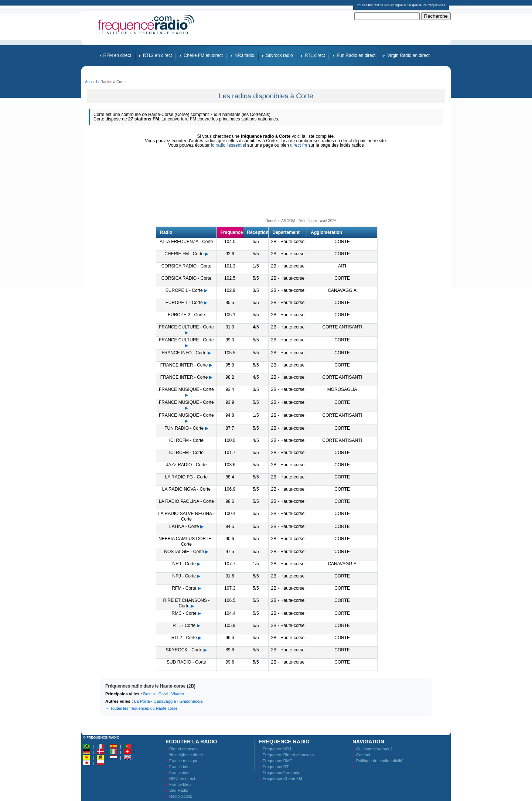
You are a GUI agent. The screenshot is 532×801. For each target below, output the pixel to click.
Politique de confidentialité (380, 761)
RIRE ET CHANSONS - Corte (186, 603)
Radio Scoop (181, 796)
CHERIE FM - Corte (184, 254)
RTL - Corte (184, 626)
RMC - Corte (184, 613)
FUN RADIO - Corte (184, 428)
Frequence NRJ (277, 749)
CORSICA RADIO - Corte (186, 266)
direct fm (299, 145)
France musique (184, 761)
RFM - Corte (184, 588)
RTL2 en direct (158, 55)
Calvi (163, 694)
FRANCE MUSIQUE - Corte (186, 389)
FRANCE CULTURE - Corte (186, 327)
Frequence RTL (277, 767)
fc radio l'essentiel (229, 145)
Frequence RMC (278, 761)
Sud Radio (179, 790)
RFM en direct (117, 55)
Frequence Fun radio (282, 773)
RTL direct (315, 55)
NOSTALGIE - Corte (184, 552)
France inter (180, 773)
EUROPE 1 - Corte (184, 290)
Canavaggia (165, 701)
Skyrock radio (279, 55)
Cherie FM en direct (203, 55)
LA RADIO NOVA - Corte (186, 489)
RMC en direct (182, 778)
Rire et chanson (183, 749)
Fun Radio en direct (356, 55)
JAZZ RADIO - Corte (186, 465)
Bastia (149, 694)
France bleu (180, 784)
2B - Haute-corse (288, 242)
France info (179, 767)
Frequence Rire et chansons (288, 755)
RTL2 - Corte (184, 638)
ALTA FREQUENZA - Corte (186, 242)
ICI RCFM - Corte (186, 440)
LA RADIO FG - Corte (186, 477)
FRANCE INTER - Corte (184, 365)
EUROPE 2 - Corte (186, 315)
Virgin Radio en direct (408, 55)
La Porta (142, 701)
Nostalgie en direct (186, 755)
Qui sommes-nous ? (374, 749)
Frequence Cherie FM (282, 778)
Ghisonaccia (191, 701)
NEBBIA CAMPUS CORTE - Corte (186, 541)
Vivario (178, 694)
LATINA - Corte (184, 526)
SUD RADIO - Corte (186, 662)
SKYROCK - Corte (184, 650)
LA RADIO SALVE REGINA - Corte (186, 516)
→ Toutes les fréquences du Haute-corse (141, 708)
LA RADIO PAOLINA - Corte (186, 501)
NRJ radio (244, 55)
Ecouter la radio (191, 742)
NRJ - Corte (184, 564)
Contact (363, 755)
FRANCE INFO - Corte (184, 353)
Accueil (91, 82)
